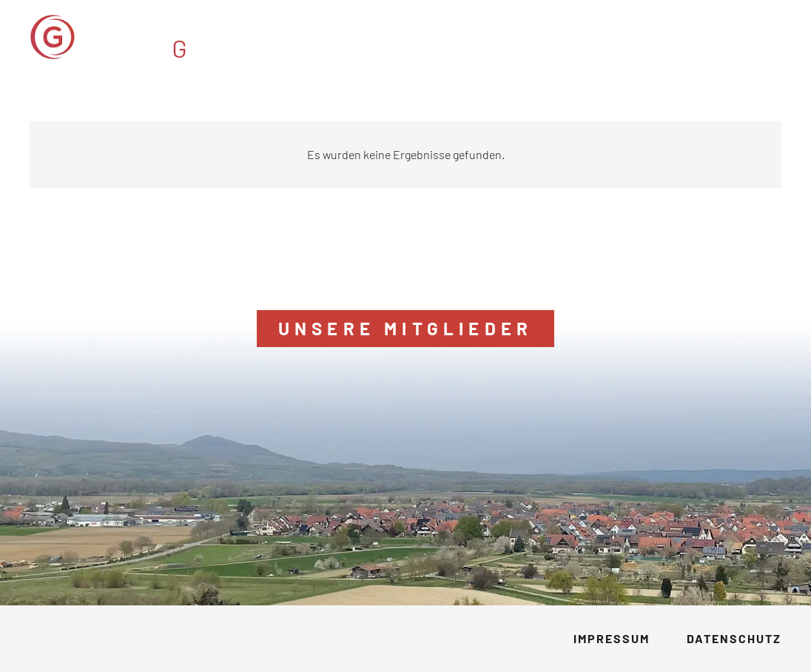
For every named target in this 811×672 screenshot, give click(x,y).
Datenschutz (734, 638)
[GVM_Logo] (154, 37)
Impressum (612, 638)
